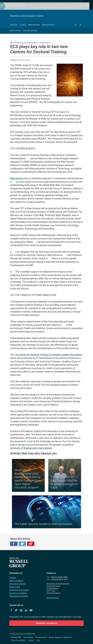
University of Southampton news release (31, 448)
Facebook (14, 544)
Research (58, 7)
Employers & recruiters (19, 590)
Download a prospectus (47, 623)
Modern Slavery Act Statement (60, 637)
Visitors (13, 578)
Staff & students (16, 581)
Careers (23, 25)
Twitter (22, 544)
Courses (35, 7)
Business (69, 7)
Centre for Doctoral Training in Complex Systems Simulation (51, 355)
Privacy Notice (41, 637)
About (44, 3)
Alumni (53, 3)
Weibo (31, 544)
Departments (61, 3)
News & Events (34, 25)
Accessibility (28, 637)
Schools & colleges (17, 584)
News (68, 3)
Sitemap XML (16, 637)
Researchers (15, 587)
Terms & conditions (18, 640)
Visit (48, 3)
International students (19, 596)
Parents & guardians (18, 593)
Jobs (38, 640)
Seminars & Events (30, 31)
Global (78, 7)
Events (73, 3)
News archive (15, 31)
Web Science (17, 178)
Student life (46, 7)
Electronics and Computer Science (27, 16)
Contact (79, 3)
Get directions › (53, 598)
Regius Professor (49, 25)
